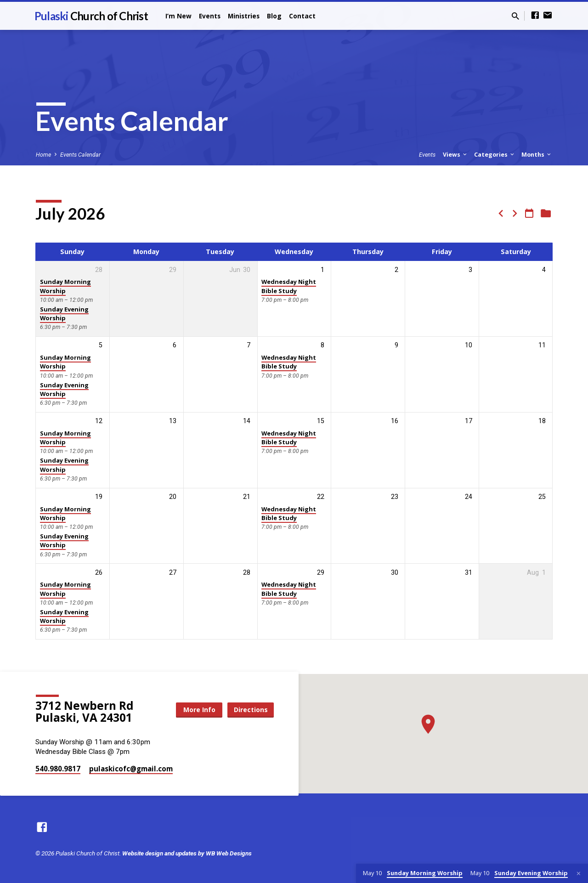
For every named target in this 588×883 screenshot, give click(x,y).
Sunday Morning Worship (65, 286)
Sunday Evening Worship (64, 314)
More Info (199, 710)
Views (455, 155)
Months (537, 155)
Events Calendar (80, 155)
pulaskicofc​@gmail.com (131, 769)
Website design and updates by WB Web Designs (187, 853)
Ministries (244, 16)
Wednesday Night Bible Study (289, 286)
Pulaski (91, 16)
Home (43, 155)
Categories (495, 155)
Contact (302, 16)
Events (210, 16)
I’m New (178, 16)
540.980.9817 (58, 769)
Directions (251, 710)
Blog (274, 16)
